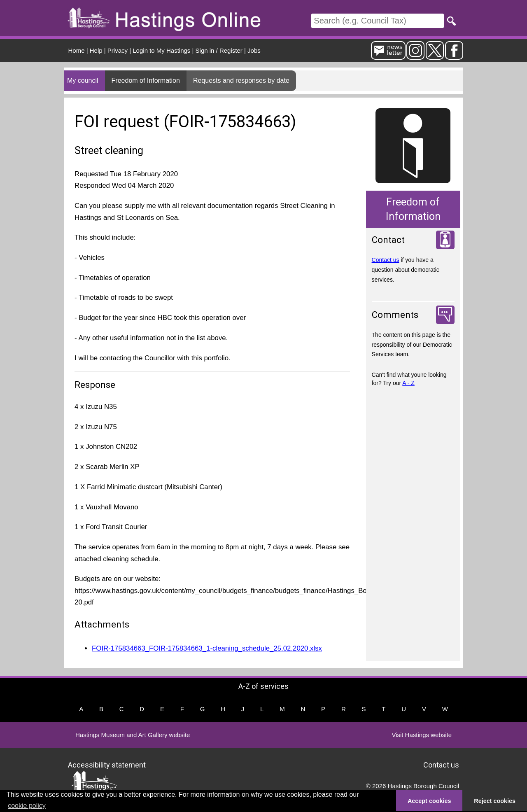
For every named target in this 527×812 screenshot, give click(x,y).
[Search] (378, 21)
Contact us (386, 260)
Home (77, 50)
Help (96, 50)
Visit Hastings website (422, 735)
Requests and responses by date (241, 80)
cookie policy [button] (27, 806)
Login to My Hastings (161, 50)
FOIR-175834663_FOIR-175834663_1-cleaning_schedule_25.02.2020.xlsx (207, 648)
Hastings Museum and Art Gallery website (133, 735)
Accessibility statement (107, 764)
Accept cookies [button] (429, 801)
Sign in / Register (219, 50)
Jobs (254, 50)
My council (83, 80)
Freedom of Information (146, 80)
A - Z (408, 383)
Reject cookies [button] (495, 801)
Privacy (118, 50)
